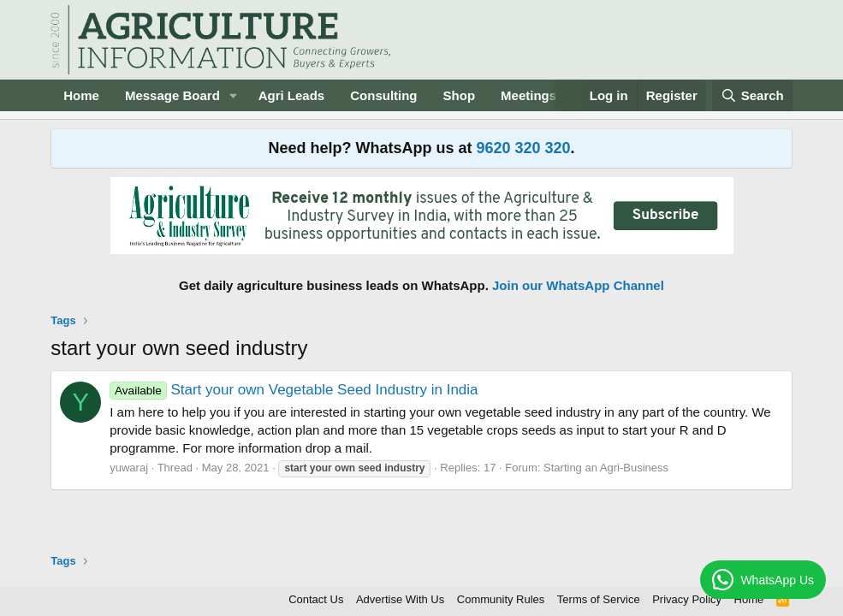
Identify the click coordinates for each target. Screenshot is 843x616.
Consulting (383, 95)
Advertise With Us (400, 599)
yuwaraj (129, 468)
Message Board (172, 95)
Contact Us (316, 599)
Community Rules (501, 599)
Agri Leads (292, 95)
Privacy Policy (687, 599)
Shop (460, 95)
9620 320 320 (523, 148)
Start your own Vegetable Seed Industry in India (294, 390)
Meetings (528, 95)
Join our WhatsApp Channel (578, 285)
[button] (234, 95)
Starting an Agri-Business (606, 468)
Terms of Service (599, 599)
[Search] (752, 95)
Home (81, 95)
